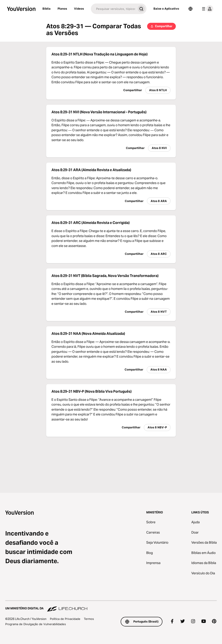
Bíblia (47, 9)
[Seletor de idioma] (190, 9)
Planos (62, 9)
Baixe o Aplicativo (166, 9)
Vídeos (79, 9)
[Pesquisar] (113, 9)
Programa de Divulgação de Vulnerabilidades (36, 624)
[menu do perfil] (207, 9)
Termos (89, 619)
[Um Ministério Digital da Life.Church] (111, 606)
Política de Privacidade (65, 619)
